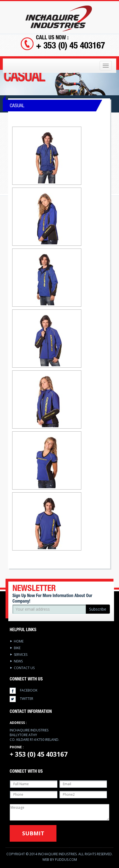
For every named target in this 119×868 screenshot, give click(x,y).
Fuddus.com (66, 860)
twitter (27, 699)
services (21, 655)
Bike (17, 648)
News (18, 661)
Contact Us (24, 668)
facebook (29, 690)
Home (19, 641)
